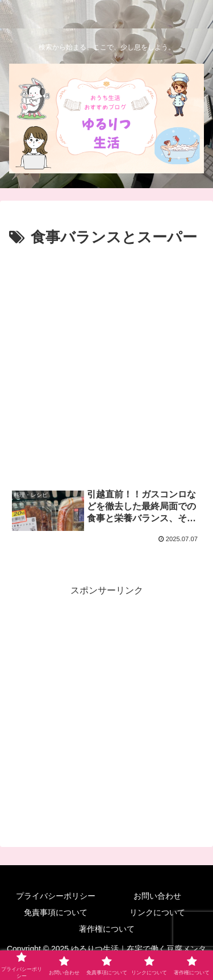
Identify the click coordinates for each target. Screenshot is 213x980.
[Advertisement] (106, 363)
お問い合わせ (157, 896)
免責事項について (56, 912)
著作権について (107, 929)
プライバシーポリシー (56, 896)
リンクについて (157, 912)
